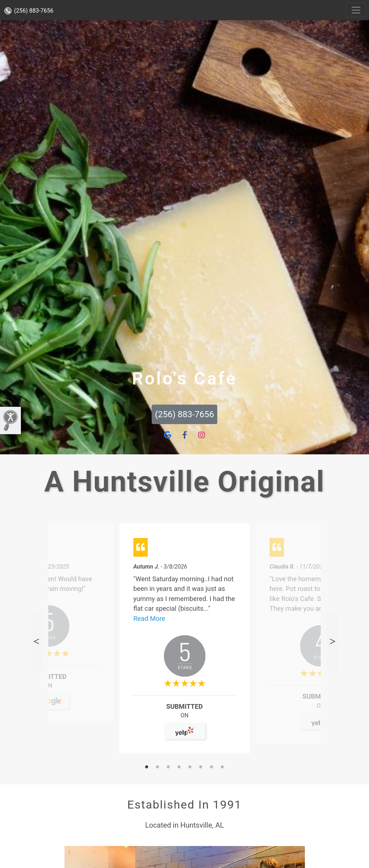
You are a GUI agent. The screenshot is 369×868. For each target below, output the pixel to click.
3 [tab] (168, 767)
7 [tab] (212, 767)
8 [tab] (222, 767)
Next (333, 641)
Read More (149, 618)
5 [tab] (190, 767)
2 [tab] (157, 767)
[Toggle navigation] (356, 10)
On (48, 689)
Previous (36, 641)
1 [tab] (147, 767)
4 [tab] (179, 767)
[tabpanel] (184, 642)
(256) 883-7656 (29, 11)
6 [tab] (201, 767)
